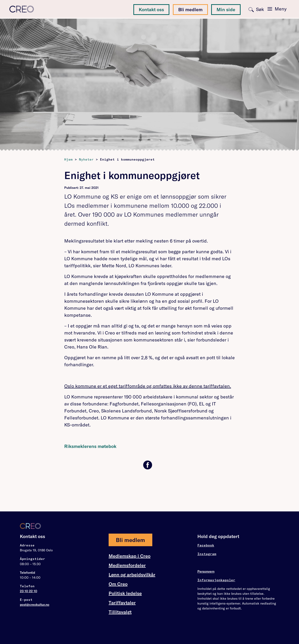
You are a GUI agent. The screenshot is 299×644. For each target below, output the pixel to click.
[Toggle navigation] (277, 9)
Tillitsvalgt (120, 612)
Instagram (207, 554)
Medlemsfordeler (127, 565)
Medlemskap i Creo (130, 556)
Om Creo (118, 584)
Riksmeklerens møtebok (90, 446)
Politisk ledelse (125, 593)
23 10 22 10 (28, 591)
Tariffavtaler (122, 603)
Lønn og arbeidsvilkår (132, 575)
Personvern (206, 571)
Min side (226, 9)
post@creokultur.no (35, 605)
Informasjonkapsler (216, 580)
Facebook (206, 545)
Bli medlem (190, 9)
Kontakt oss (151, 9)
